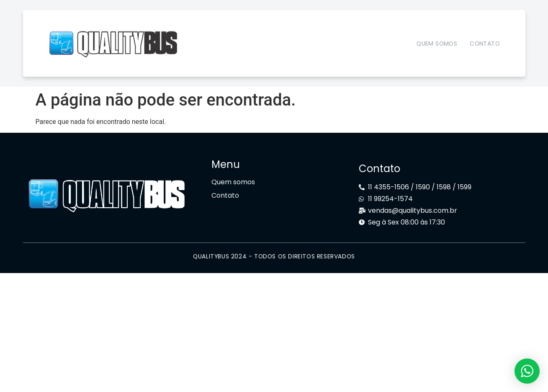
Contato (485, 44)
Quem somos (437, 44)
